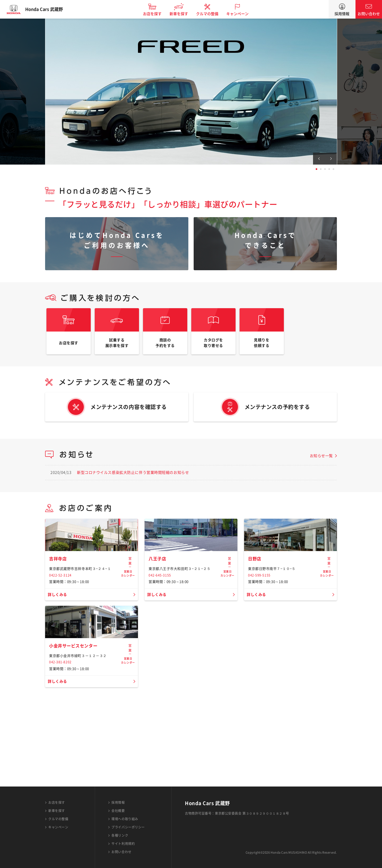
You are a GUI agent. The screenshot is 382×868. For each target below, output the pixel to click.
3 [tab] (325, 169)
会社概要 (118, 811)
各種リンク (120, 835)
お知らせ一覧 (321, 463)
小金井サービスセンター (76, 728)
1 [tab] (316, 169)
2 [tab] (321, 169)
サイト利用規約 (123, 844)
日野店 (255, 603)
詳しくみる (59, 639)
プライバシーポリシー (128, 827)
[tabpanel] (191, 92)
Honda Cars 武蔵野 (49, 9)
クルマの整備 (212, 14)
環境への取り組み (125, 819)
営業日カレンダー (128, 606)
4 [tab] (329, 169)
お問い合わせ (369, 14)
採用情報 (342, 14)
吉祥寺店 (59, 603)
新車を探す (184, 14)
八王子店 (158, 603)
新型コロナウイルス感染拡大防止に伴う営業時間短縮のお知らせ (133, 480)
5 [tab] (333, 169)
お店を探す (157, 14)
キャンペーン (242, 14)
